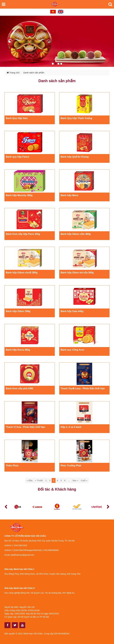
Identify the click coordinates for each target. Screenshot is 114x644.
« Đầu (30, 480)
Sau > (75, 480)
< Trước (39, 480)
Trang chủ (13, 73)
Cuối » (84, 480)
